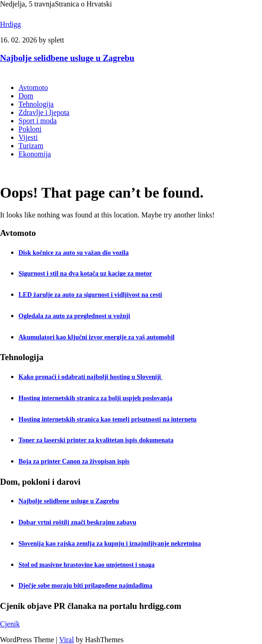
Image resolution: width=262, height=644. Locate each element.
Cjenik (10, 624)
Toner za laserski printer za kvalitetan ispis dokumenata (96, 440)
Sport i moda (38, 121)
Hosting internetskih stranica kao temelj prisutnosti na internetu (107, 419)
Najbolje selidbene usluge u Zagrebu (67, 58)
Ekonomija (35, 154)
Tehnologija (36, 104)
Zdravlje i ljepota (44, 112)
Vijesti (28, 137)
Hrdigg (10, 24)
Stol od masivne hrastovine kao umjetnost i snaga (86, 565)
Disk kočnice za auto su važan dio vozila (73, 253)
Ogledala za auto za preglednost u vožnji (74, 316)
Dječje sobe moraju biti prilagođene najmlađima (85, 586)
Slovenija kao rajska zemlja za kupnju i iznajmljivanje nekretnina (110, 544)
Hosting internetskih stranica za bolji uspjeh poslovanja (95, 398)
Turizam (31, 146)
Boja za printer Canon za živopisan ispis (74, 461)
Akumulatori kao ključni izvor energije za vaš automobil (97, 337)
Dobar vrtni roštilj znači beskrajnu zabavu (77, 522)
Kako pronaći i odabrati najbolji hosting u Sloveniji (91, 377)
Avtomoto (33, 87)
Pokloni (30, 129)
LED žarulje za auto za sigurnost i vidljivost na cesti (90, 295)
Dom (26, 96)
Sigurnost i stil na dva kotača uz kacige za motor (85, 274)
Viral (67, 640)
